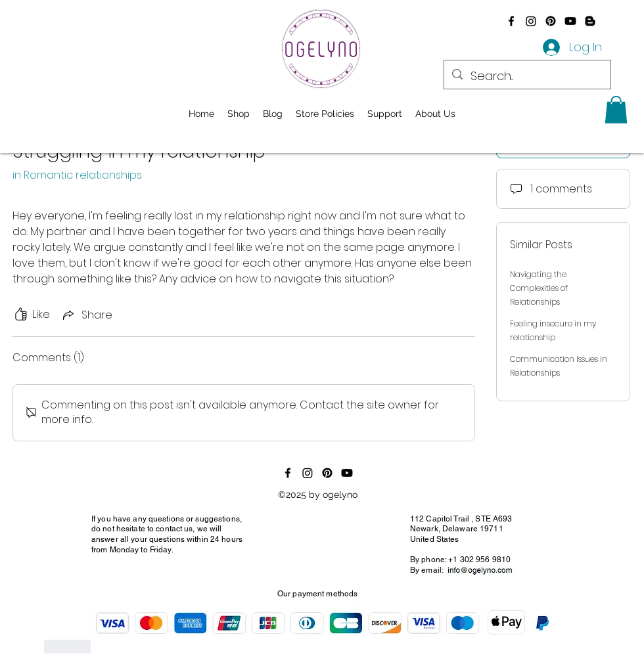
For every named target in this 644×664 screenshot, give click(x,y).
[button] (616, 110)
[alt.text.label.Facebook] (511, 21)
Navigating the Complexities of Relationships (539, 288)
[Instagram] (531, 21)
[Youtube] (570, 21)
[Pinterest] (551, 21)
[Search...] (527, 76)
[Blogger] (590, 21)
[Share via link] (86, 315)
